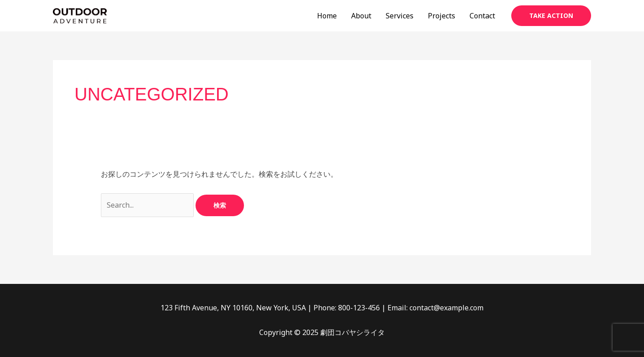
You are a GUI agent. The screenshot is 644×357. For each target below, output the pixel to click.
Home (327, 16)
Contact (482, 16)
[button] (551, 16)
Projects (442, 16)
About (361, 16)
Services (400, 16)
